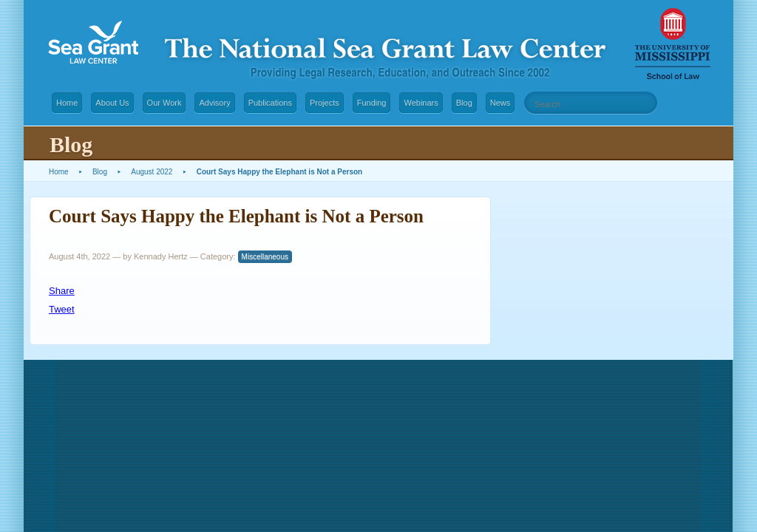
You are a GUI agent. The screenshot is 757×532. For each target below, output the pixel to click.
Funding (372, 103)
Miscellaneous (265, 257)
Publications (270, 103)
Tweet (62, 309)
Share (62, 291)
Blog (464, 103)
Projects (325, 103)
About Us (112, 103)
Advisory (214, 103)
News (500, 103)
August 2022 (152, 172)
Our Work (164, 103)
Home (67, 103)
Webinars (421, 103)
